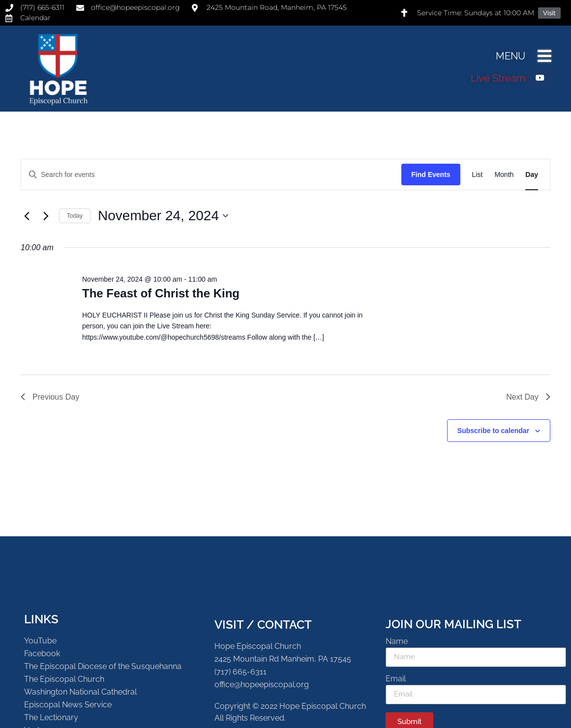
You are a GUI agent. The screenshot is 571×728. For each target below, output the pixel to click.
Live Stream (498, 78)
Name (397, 642)
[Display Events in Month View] (504, 175)
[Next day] (46, 216)
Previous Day (50, 397)
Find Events (431, 175)
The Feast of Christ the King (161, 293)
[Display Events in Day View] (532, 175)
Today (75, 216)
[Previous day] (27, 216)
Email (396, 679)
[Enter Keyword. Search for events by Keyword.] (211, 175)
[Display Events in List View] (478, 175)
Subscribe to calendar (493, 431)
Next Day (528, 397)
